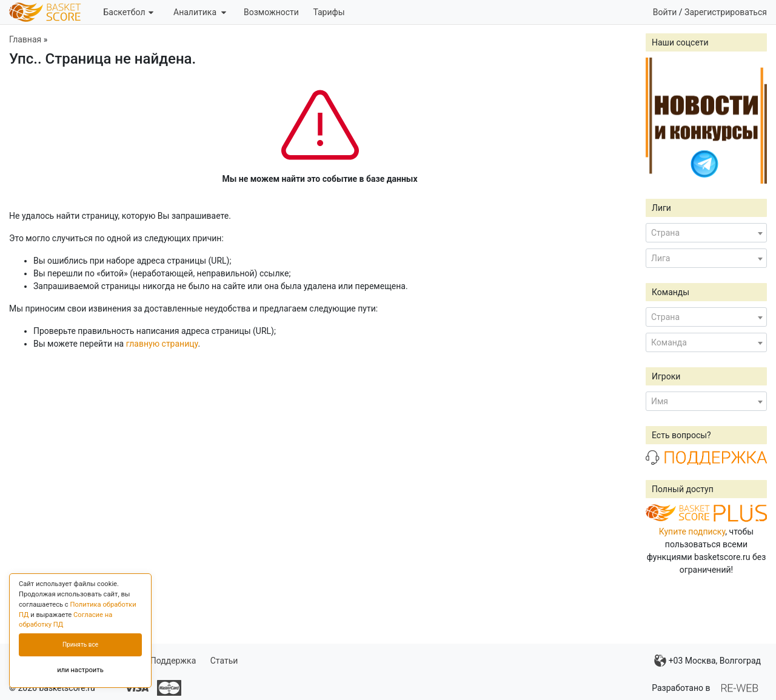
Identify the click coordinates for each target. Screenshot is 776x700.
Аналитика (200, 12)
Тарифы (329, 12)
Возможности (271, 12)
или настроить (80, 670)
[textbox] (706, 233)
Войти (665, 12)
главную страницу (162, 344)
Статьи (224, 661)
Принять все (80, 645)
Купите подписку (692, 532)
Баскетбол (128, 12)
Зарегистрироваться (726, 12)
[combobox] (706, 233)
